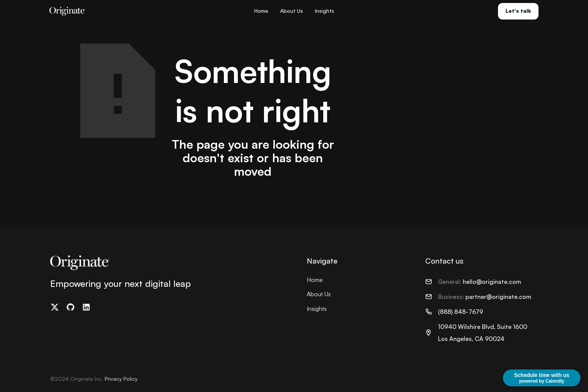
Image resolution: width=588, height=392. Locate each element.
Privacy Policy (121, 379)
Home (261, 11)
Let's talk (518, 11)
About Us (292, 11)
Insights (325, 11)
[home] (67, 11)
